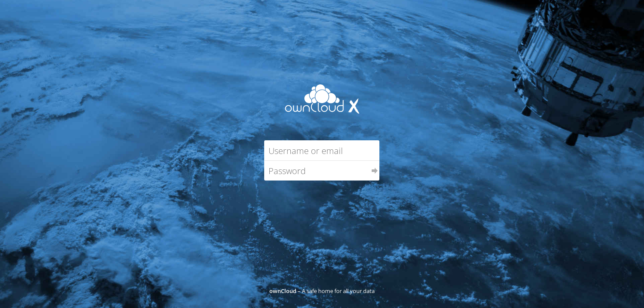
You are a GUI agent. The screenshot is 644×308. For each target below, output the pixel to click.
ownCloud (283, 291)
